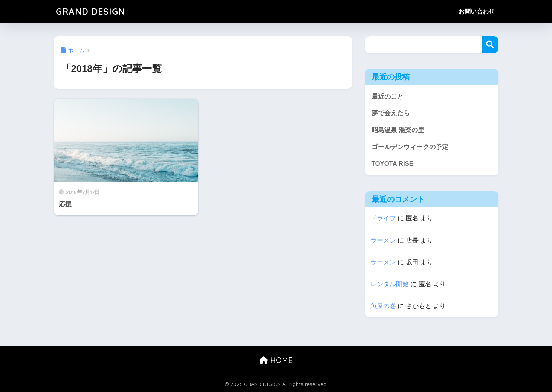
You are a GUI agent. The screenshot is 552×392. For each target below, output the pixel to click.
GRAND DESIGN (90, 11)
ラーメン (383, 240)
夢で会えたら (391, 113)
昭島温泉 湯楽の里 (398, 130)
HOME (276, 360)
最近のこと (388, 97)
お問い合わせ (477, 11)
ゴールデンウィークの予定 (410, 147)
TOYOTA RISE (392, 164)
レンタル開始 (390, 284)
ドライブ (383, 218)
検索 (490, 45)
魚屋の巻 (383, 306)
